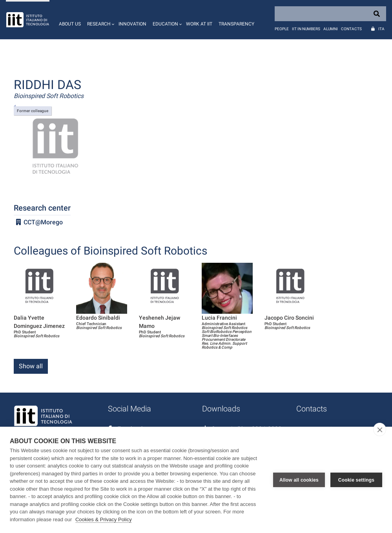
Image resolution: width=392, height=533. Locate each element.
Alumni (331, 29)
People (282, 29)
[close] (380, 429)
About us (70, 24)
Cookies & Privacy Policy (104, 519)
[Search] (330, 14)
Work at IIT (199, 24)
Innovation (132, 24)
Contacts (351, 29)
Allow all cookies (299, 480)
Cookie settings (356, 480)
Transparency (236, 24)
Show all (31, 366)
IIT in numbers (306, 29)
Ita (381, 29)
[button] (100, 20)
